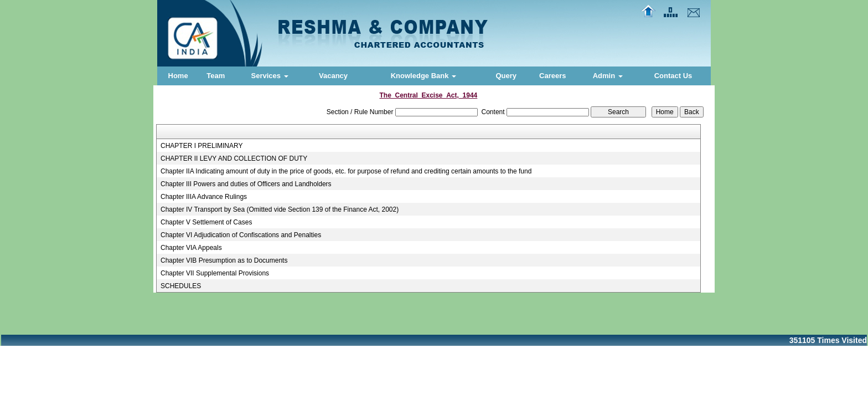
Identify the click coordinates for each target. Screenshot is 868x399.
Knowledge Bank (423, 76)
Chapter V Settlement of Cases (206, 222)
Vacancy (333, 76)
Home (178, 76)
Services (270, 76)
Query (506, 76)
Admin (608, 76)
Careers (552, 76)
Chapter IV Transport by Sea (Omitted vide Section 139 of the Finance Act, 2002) (280, 209)
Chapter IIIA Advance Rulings (204, 197)
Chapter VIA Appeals (191, 248)
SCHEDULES (181, 286)
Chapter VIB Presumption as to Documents (224, 260)
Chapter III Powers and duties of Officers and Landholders (246, 184)
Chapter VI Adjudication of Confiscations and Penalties (241, 235)
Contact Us (673, 76)
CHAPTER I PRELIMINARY (201, 146)
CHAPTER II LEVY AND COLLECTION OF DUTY (234, 158)
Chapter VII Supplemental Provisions (215, 273)
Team (216, 76)
